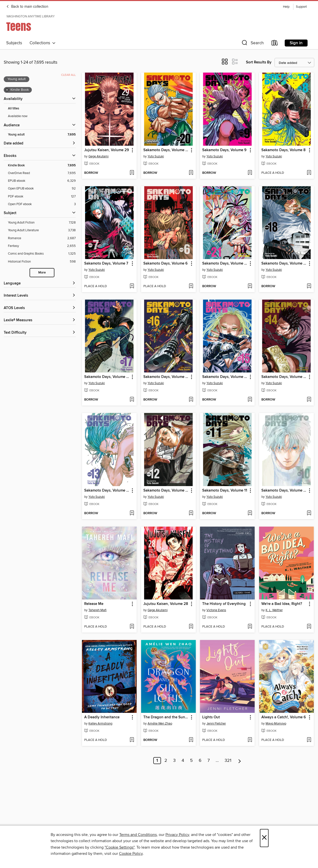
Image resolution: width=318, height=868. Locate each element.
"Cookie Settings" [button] (119, 847)
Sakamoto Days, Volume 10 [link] (284, 491)
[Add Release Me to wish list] (132, 627)
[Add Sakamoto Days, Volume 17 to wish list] (132, 400)
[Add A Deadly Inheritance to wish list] (132, 740)
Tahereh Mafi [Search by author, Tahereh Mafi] (98, 610)
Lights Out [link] (211, 717)
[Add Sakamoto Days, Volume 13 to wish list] (132, 513)
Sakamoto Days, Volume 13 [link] (107, 491)
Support (301, 7)
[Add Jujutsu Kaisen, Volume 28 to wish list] (191, 627)
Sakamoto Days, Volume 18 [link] (284, 264)
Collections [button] (43, 43)
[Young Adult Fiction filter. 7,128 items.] (42, 223)
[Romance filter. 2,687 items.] (42, 238)
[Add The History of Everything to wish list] (250, 627)
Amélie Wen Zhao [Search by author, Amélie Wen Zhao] (160, 724)
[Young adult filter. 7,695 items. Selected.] (42, 135)
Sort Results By (259, 62)
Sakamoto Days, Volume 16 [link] (166, 377)
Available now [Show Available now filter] (18, 116)
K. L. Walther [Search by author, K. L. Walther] (274, 610)
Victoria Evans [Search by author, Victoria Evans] (216, 610)
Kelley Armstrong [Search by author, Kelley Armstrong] (100, 724)
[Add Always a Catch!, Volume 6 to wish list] (309, 740)
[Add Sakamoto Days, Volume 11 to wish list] (250, 513)
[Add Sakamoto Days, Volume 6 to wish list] (191, 286)
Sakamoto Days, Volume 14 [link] (284, 377)
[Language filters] (40, 284)
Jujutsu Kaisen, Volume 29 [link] (107, 150)
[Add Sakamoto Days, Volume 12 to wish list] (191, 513)
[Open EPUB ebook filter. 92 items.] (42, 189)
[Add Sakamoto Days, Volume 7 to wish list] (132, 286)
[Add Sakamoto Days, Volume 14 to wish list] (309, 400)
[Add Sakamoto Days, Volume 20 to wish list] (191, 173)
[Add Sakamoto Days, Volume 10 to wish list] (309, 513)
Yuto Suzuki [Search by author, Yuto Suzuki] (156, 156)
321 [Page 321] (228, 761)
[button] (252, 44)
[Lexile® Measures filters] (40, 320)
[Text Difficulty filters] (40, 333)
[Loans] (275, 44)
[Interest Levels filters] (40, 296)
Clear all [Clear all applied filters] (68, 75)
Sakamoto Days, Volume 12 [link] (166, 491)
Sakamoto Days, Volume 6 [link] (165, 264)
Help (286, 7)
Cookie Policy (131, 854)
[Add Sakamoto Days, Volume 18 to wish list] (309, 286)
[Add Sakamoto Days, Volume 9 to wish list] (250, 173)
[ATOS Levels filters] (40, 308)
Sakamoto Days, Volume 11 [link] (225, 491)
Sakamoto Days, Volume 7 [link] (106, 264)
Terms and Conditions (138, 835)
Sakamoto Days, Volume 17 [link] (107, 377)
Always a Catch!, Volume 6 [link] (284, 717)
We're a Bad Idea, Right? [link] (282, 604)
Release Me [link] (94, 604)
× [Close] (264, 838)
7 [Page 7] (209, 761)
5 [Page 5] (191, 761)
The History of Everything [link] (224, 604)
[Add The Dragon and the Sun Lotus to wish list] (191, 740)
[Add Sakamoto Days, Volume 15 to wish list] (250, 400)
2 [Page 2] (166, 761)
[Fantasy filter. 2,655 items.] (42, 246)
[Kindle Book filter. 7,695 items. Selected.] (42, 165)
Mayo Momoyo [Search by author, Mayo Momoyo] (276, 724)
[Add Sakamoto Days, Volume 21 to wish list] (250, 286)
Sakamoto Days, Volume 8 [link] (283, 150)
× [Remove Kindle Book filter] (7, 90)
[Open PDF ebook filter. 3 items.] (42, 204)
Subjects (14, 43)
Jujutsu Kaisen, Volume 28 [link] (166, 604)
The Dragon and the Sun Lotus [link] (166, 717)
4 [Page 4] (183, 761)
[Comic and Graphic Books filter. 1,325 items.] (42, 254)
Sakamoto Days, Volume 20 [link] (166, 150)
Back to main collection (27, 7)
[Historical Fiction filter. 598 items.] (42, 262)
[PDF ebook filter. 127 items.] (42, 197)
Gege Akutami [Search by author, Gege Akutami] (99, 156)
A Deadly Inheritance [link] (102, 717)
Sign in (296, 43)
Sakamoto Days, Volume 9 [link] (224, 150)
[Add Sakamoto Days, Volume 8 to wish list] (309, 173)
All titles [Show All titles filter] (14, 109)
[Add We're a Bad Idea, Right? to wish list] (309, 627)
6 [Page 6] (200, 761)
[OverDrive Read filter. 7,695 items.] (42, 173)
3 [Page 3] (174, 761)
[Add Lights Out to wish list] (250, 740)
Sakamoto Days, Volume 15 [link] (225, 377)
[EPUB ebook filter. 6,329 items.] (42, 181)
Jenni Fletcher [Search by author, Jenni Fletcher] (216, 724)
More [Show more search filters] (42, 273)
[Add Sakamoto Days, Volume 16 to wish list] (191, 400)
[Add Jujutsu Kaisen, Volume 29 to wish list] (132, 173)
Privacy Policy (177, 835)
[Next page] (240, 761)
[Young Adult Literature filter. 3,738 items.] (42, 230)
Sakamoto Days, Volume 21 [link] (225, 264)
